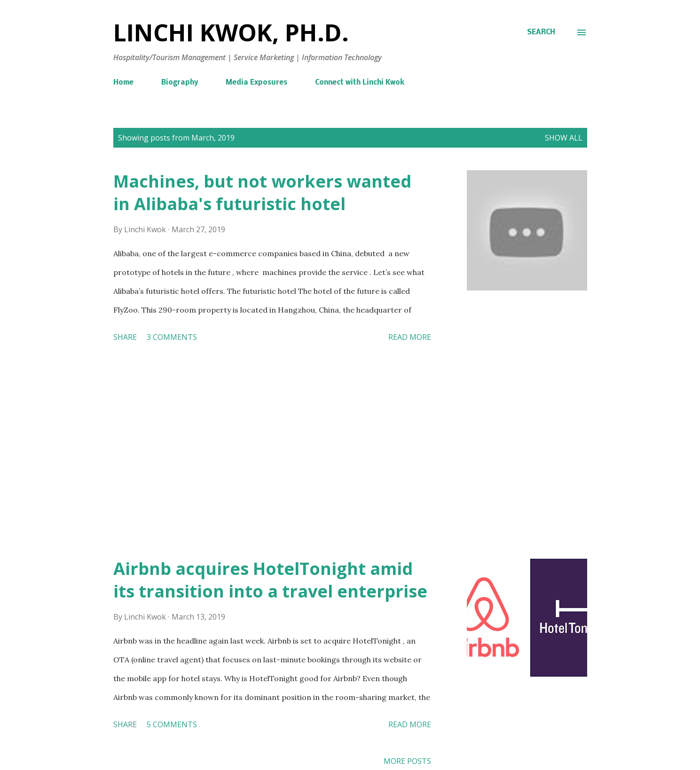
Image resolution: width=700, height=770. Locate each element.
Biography (180, 83)
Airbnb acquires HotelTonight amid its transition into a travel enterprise (270, 580)
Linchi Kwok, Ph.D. (231, 32)
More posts (407, 761)
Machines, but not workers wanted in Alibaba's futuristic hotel (262, 192)
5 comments (172, 724)
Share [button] (125, 337)
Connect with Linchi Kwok (360, 83)
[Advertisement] (272, 452)
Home (123, 83)
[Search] (541, 32)
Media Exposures (256, 83)
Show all (564, 138)
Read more (410, 337)
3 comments (172, 337)
